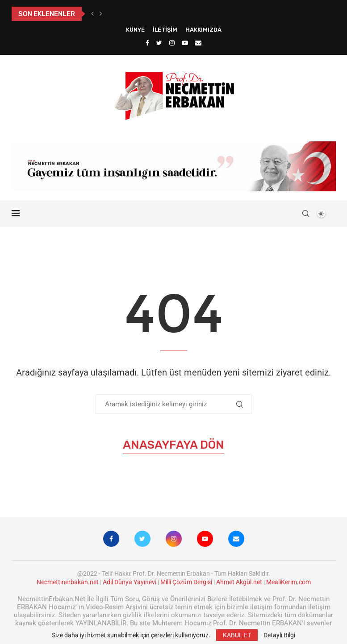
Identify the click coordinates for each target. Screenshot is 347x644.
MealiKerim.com (288, 582)
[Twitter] (159, 43)
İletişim (165, 30)
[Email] (198, 43)
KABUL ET (237, 635)
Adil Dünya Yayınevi (130, 582)
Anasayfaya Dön (173, 445)
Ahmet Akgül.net (239, 582)
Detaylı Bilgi (279, 635)
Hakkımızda (203, 30)
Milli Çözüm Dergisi (186, 582)
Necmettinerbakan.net (68, 582)
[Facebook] (147, 43)
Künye (135, 30)
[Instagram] (172, 43)
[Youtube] (185, 43)
